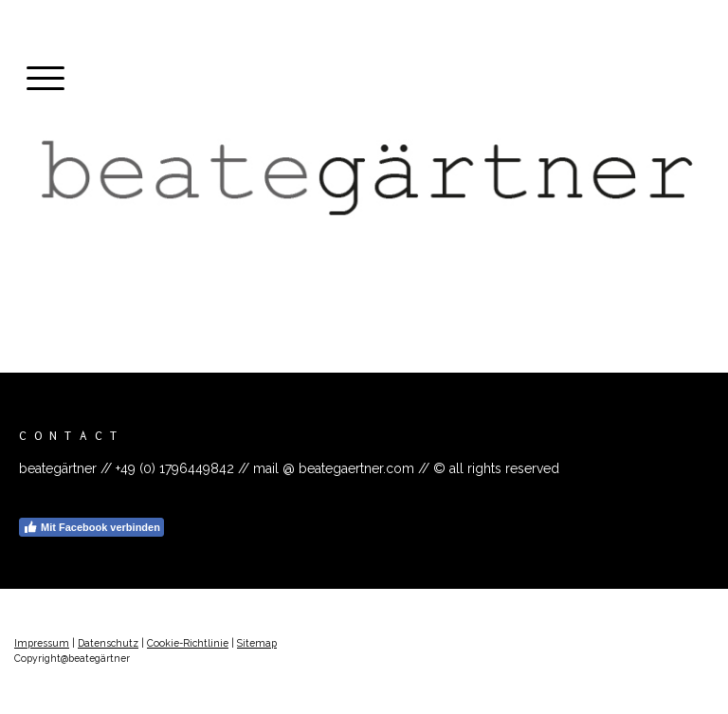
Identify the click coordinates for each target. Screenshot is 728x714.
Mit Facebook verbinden (91, 527)
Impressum (42, 643)
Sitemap (257, 643)
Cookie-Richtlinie (188, 643)
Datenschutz (108, 643)
